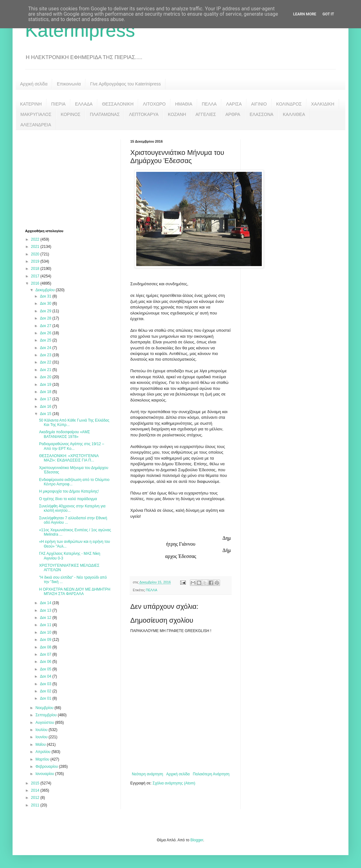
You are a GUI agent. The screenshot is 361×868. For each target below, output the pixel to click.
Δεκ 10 (46, 632)
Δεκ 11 (46, 625)
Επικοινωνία (69, 84)
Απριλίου (43, 752)
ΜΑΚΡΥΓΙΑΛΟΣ (36, 114)
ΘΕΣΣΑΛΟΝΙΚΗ (118, 104)
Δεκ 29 (46, 311)
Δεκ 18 (46, 392)
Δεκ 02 (46, 691)
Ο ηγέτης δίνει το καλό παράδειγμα (68, 499)
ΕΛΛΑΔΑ (84, 104)
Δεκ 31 (46, 296)
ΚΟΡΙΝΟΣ (71, 114)
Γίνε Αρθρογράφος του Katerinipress (125, 84)
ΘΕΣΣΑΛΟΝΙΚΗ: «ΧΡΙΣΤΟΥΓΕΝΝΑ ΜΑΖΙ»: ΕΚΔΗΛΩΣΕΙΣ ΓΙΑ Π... (69, 458)
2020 (36, 254)
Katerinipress (80, 30)
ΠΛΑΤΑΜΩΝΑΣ (105, 114)
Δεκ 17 (46, 399)
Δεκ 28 (46, 318)
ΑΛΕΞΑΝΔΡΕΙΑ (36, 125)
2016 (36, 283)
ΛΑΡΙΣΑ (234, 104)
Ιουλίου (42, 730)
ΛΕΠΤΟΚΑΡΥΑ (144, 114)
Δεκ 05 (46, 669)
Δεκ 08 (46, 647)
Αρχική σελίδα (34, 84)
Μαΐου (41, 745)
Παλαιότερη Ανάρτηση (211, 774)
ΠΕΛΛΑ (209, 104)
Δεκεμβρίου (46, 290)
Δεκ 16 (46, 407)
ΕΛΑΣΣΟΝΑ (261, 114)
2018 (36, 269)
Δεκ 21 (46, 370)
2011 (36, 805)
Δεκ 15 (46, 414)
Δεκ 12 (46, 618)
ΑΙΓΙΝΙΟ (259, 104)
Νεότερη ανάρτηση (147, 774)
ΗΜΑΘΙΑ (184, 104)
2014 (36, 790)
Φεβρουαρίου (47, 767)
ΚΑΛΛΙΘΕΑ (294, 114)
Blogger (197, 840)
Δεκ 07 (46, 654)
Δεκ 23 (46, 355)
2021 (36, 247)
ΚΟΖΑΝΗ (177, 114)
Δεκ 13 (46, 610)
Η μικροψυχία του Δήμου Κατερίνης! (69, 491)
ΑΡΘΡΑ (233, 114)
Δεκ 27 (46, 326)
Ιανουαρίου (45, 774)
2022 (36, 239)
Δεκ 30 (46, 303)
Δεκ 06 (46, 662)
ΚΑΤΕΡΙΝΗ (31, 104)
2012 (36, 798)
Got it (328, 14)
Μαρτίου (43, 759)
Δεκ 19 (46, 385)
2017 (36, 276)
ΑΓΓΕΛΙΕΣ (206, 114)
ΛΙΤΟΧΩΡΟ (154, 104)
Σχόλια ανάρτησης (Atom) (174, 783)
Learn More (305, 14)
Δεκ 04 (46, 676)
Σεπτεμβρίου (47, 715)
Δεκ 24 (46, 348)
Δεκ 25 (46, 340)
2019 (36, 261)
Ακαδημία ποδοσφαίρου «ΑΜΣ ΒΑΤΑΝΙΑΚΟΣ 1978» (64, 434)
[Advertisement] (72, 179)
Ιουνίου (42, 737)
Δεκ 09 (46, 640)
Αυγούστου (45, 723)
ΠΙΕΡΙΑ (58, 104)
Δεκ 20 (46, 377)
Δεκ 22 (46, 362)
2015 (36, 783)
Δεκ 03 (46, 684)
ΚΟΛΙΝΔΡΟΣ (289, 104)
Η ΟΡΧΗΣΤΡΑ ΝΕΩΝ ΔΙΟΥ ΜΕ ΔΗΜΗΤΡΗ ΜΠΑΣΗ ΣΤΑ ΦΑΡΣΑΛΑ (75, 592)
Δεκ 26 (46, 333)
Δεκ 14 (46, 603)
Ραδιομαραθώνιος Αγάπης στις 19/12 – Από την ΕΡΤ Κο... (71, 446)
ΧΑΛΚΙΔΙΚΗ (323, 104)
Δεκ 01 (46, 698)
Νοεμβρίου (45, 708)
